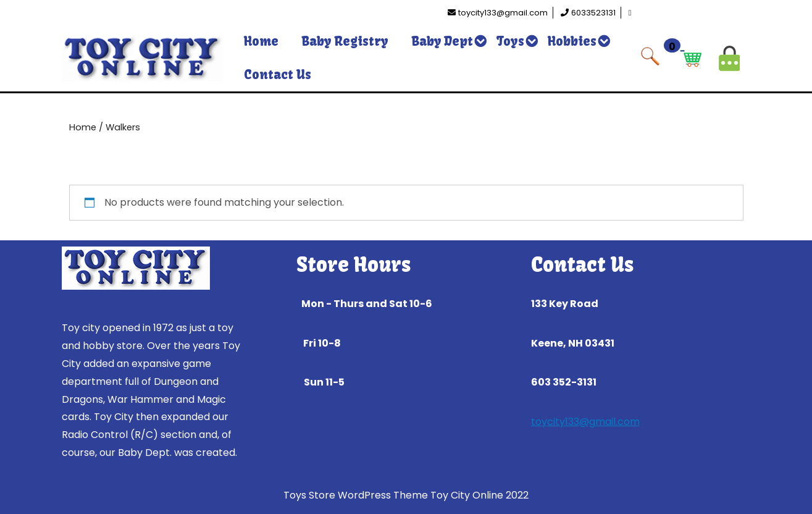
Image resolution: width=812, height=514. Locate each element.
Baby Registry (345, 41)
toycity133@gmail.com (585, 422)
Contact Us (278, 74)
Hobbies (572, 41)
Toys (510, 41)
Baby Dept (442, 41)
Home (261, 41)
